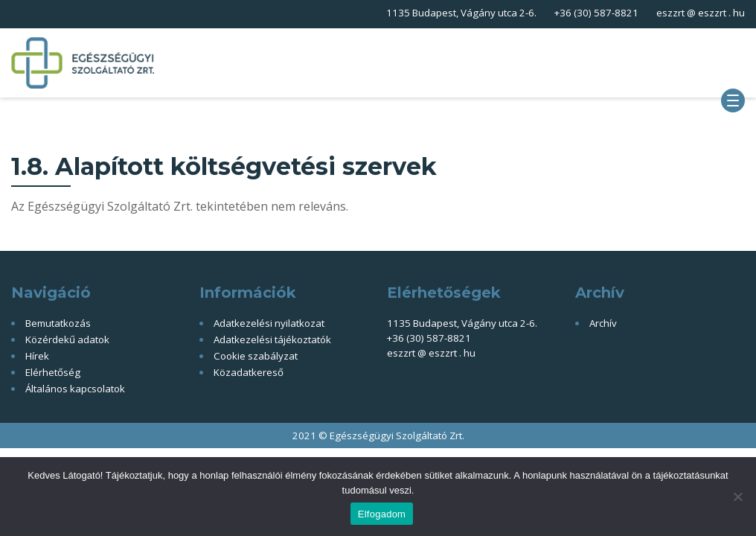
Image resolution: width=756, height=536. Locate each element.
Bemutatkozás (58, 323)
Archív (603, 323)
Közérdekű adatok (67, 339)
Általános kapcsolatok (75, 389)
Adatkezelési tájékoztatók (272, 339)
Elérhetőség (53, 372)
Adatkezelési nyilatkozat (269, 323)
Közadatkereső (249, 372)
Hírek (37, 356)
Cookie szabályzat (256, 356)
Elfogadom (382, 514)
